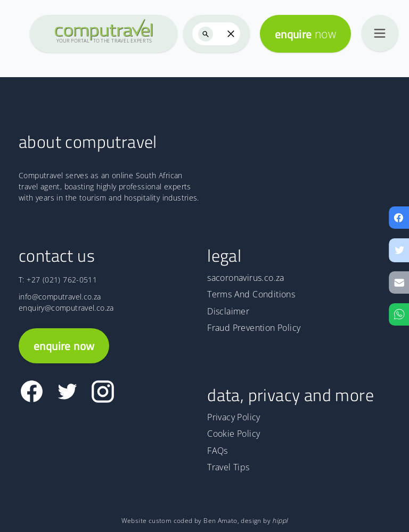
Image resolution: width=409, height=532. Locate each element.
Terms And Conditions (251, 294)
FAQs (218, 451)
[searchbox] (216, 34)
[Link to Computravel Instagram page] (103, 391)
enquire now (64, 346)
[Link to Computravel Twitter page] (67, 391)
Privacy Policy (234, 417)
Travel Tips (228, 467)
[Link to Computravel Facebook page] (32, 391)
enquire (305, 34)
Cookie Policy (234, 434)
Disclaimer (228, 311)
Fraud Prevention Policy (254, 328)
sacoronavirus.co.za (246, 278)
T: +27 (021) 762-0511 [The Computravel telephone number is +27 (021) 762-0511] (58, 280)
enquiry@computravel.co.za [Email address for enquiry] (66, 308)
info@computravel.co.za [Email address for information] (60, 297)
